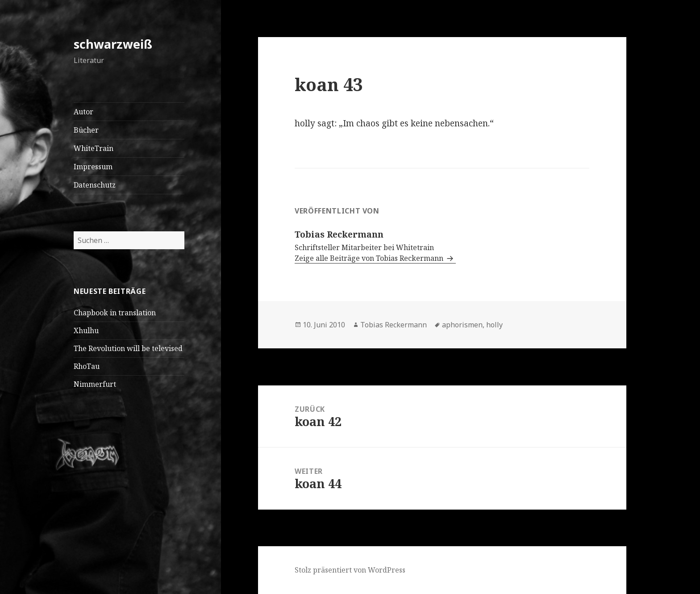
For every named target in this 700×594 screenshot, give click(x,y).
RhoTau (87, 366)
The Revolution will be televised (128, 348)
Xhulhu (86, 330)
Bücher (86, 130)
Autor (83, 112)
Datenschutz (95, 185)
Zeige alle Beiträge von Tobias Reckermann (370, 258)
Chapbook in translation (115, 313)
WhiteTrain (94, 148)
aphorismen (462, 325)
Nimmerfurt (95, 384)
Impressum (93, 167)
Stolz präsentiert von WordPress (350, 570)
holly (494, 325)
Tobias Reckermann (394, 325)
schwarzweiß (113, 44)
